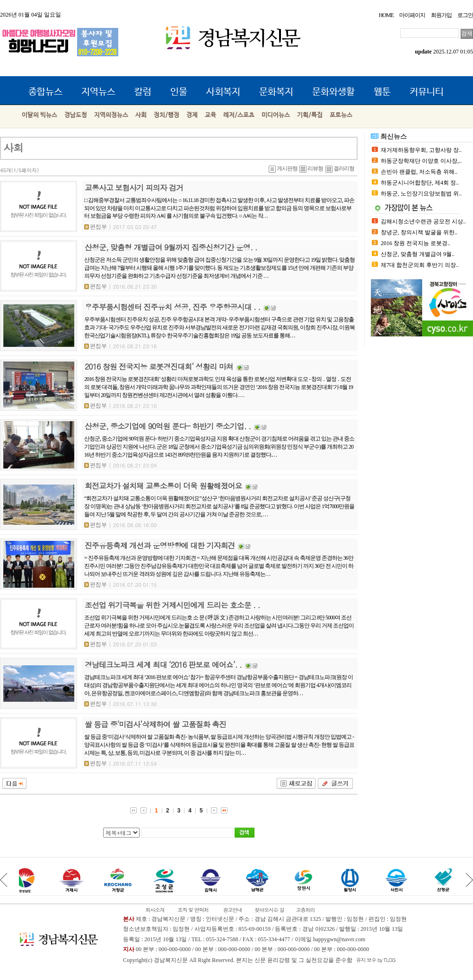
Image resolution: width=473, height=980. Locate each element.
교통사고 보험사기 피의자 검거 (134, 188)
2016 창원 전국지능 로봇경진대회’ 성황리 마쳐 (159, 366)
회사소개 (155, 910)
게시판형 (283, 168)
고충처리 (305, 910)
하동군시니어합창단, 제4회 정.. (420, 183)
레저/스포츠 (239, 115)
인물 (179, 92)
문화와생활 (333, 92)
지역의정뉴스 (111, 115)
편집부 (96, 226)
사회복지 (223, 92)
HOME (386, 15)
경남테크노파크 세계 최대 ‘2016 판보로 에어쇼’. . (163, 665)
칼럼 (143, 92)
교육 (210, 115)
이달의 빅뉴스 (39, 115)
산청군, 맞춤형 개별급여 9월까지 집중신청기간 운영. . (171, 247)
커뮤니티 (427, 92)
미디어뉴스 (276, 115)
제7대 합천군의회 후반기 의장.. (420, 265)
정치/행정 (166, 115)
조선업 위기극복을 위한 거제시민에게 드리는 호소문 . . (172, 605)
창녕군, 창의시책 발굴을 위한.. (419, 232)
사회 (141, 115)
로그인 (465, 15)
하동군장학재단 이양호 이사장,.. (421, 161)
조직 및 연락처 (193, 910)
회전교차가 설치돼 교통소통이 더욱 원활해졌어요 (163, 486)
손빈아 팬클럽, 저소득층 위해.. (419, 172)
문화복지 (276, 92)
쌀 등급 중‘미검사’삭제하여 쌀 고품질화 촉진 (155, 724)
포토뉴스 (341, 115)
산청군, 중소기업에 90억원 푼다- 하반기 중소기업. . (168, 426)
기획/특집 (310, 115)
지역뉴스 (98, 92)
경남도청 (76, 115)
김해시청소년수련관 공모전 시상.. (423, 221)
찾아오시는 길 (269, 910)
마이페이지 (412, 15)
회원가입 (441, 15)
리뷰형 (311, 168)
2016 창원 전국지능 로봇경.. (416, 243)
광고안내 (232, 910)
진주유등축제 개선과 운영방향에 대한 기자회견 (160, 545)
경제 (192, 115)
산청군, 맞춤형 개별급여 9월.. (418, 254)
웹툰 (382, 92)
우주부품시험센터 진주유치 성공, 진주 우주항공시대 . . (172, 307)
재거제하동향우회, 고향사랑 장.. (421, 150)
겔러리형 (340, 168)
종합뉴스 (45, 92)
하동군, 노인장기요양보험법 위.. (421, 194)
